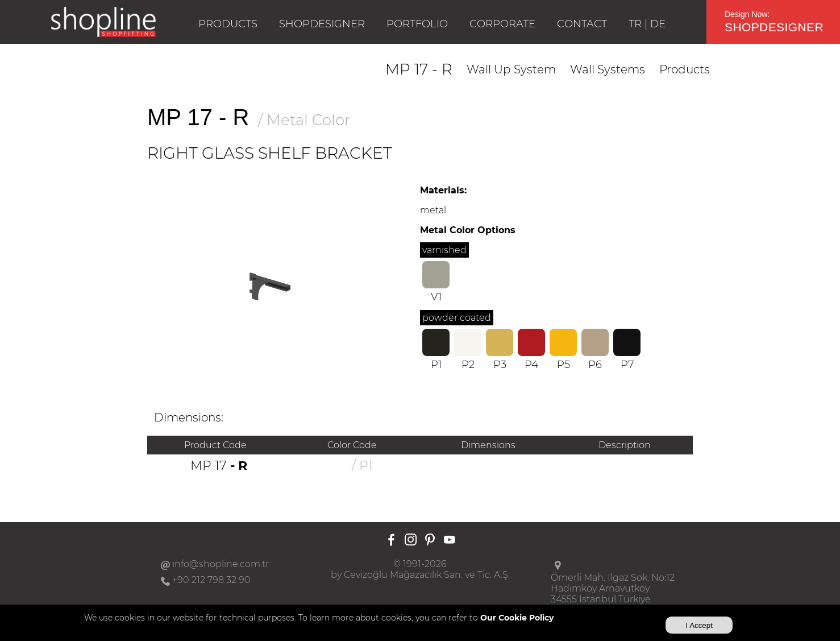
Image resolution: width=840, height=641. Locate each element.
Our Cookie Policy (517, 618)
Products (685, 69)
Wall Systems (608, 69)
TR (635, 24)
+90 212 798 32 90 (211, 580)
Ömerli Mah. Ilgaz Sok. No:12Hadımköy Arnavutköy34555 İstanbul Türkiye (613, 588)
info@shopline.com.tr (221, 564)
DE (658, 24)
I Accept (699, 625)
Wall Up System (511, 69)
